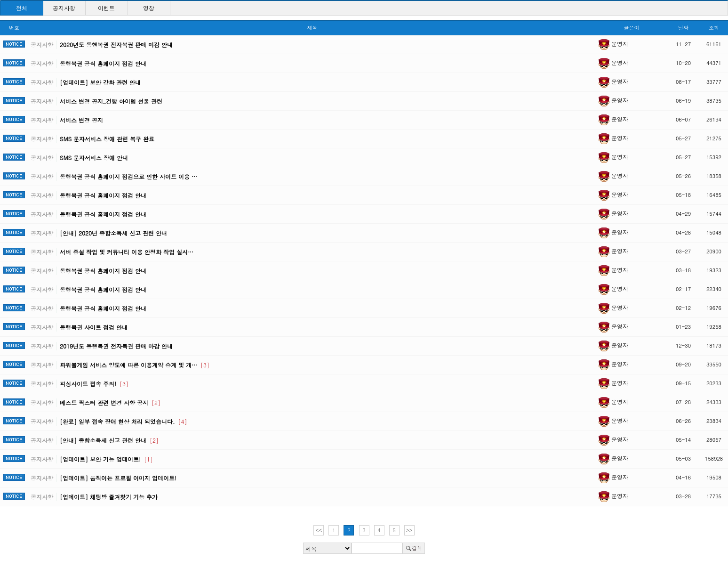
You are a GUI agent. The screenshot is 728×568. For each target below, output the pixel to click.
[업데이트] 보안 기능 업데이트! (106, 459)
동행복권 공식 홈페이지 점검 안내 (103, 63)
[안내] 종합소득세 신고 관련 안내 (109, 440)
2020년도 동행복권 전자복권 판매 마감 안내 (116, 45)
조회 (714, 28)
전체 (22, 8)
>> (409, 530)
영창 (149, 8)
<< (319, 530)
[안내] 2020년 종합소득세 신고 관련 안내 (113, 233)
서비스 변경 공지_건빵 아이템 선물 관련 (111, 101)
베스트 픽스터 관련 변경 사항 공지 (110, 402)
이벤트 (106, 8)
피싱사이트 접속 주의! (94, 384)
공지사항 (64, 8)
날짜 (683, 28)
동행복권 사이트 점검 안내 (94, 327)
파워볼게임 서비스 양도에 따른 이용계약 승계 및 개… (135, 365)
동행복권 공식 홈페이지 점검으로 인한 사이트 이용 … (128, 176)
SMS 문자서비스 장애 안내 (94, 158)
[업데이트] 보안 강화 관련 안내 (100, 82)
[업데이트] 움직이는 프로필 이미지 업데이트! (118, 478)
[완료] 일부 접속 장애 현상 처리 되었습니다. (124, 421)
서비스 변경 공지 (81, 120)
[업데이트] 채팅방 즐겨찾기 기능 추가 (109, 497)
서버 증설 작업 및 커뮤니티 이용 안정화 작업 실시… (127, 252)
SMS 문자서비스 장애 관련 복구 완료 (107, 139)
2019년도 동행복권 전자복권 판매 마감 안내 (116, 346)
